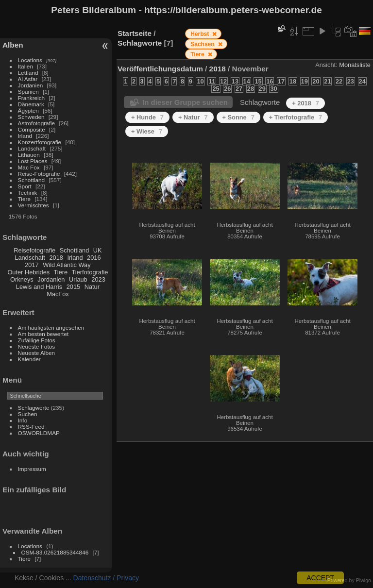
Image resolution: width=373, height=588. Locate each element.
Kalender (29, 359)
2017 (32, 265)
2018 (56, 258)
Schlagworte (34, 408)
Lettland (28, 73)
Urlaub (78, 279)
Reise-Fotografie (39, 174)
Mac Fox (29, 167)
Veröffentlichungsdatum (160, 69)
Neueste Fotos (37, 346)
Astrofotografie (37, 123)
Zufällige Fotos (37, 340)
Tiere (24, 199)
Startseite (135, 33)
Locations (30, 60)
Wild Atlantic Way (67, 265)
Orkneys (22, 279)
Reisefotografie (34, 250)
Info (23, 420)
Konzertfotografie (40, 142)
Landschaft (32, 148)
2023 (98, 279)
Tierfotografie (90, 272)
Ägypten (28, 110)
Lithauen (29, 155)
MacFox (58, 294)
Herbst (200, 34)
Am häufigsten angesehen (51, 328)
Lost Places (33, 161)
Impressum (32, 469)
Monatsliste (355, 65)
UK (98, 250)
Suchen (28, 414)
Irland (25, 136)
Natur (92, 287)
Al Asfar (28, 79)
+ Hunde (147, 117)
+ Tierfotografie (296, 117)
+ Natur (193, 117)
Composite (32, 129)
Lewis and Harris (39, 287)
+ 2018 (305, 103)
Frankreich (32, 98)
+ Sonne (238, 117)
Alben (13, 45)
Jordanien (31, 85)
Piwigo (364, 580)
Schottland (32, 180)
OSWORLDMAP (39, 433)
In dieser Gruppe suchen (185, 102)
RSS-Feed (31, 427)
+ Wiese (147, 131)
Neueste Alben (37, 353)
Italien (25, 66)
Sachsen (203, 44)
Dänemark (31, 104)
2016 (94, 258)
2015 (73, 287)
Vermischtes (34, 205)
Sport (25, 186)
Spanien (28, 92)
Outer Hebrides (28, 272)
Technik (28, 193)
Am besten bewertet (43, 334)
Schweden (31, 117)
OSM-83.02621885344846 (55, 552)
